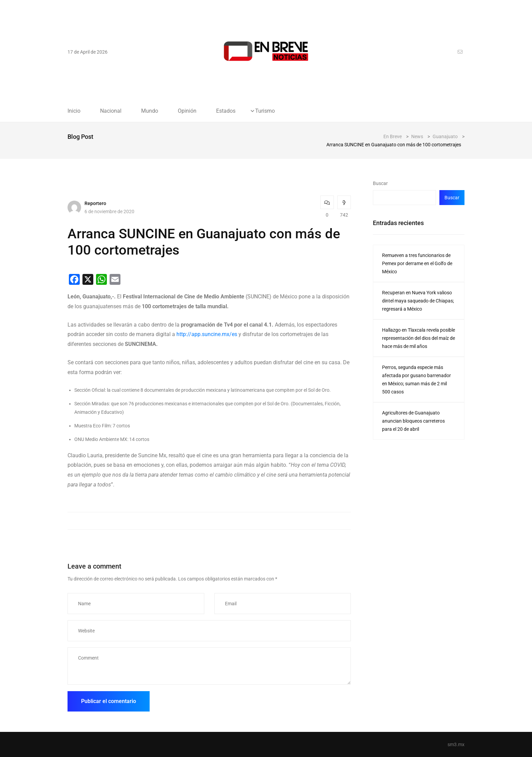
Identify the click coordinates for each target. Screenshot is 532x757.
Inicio (74, 111)
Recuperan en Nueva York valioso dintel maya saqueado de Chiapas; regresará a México (418, 301)
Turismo (265, 111)
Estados (226, 111)
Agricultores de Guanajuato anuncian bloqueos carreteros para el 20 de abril (413, 421)
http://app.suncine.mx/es (207, 334)
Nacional (111, 111)
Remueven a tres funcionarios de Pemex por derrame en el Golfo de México (417, 263)
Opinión (187, 111)
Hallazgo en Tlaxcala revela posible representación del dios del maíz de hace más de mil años (419, 338)
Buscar (380, 183)
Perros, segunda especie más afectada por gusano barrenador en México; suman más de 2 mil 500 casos (416, 380)
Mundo (150, 111)
